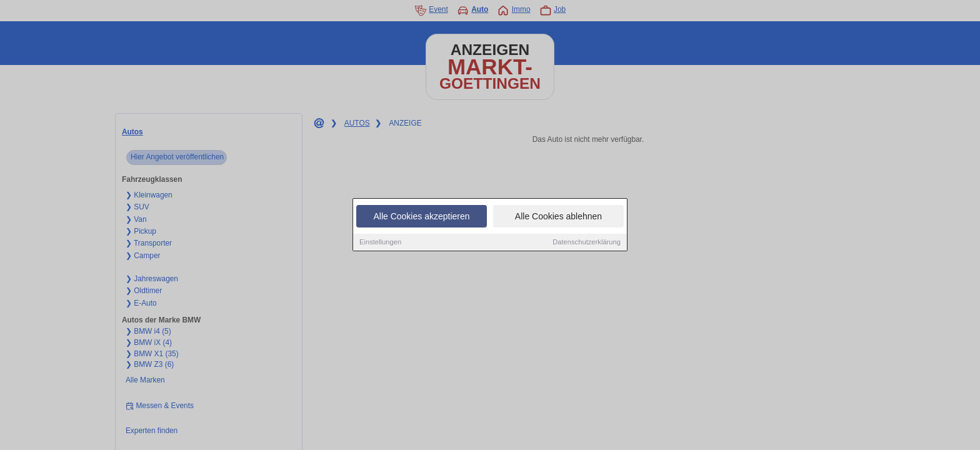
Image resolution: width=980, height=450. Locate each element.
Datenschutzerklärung (587, 242)
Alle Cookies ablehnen (558, 217)
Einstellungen (380, 242)
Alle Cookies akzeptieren (421, 217)
